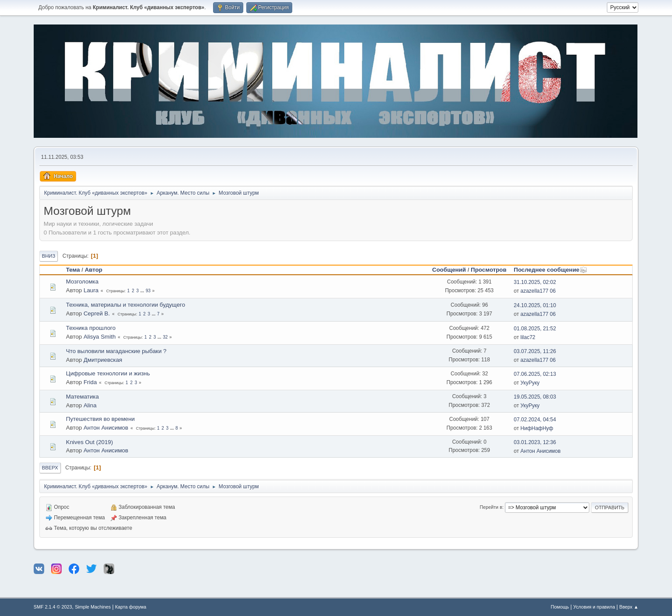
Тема (73, 270)
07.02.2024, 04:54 (535, 420)
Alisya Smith (100, 337)
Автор (94, 270)
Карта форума (131, 607)
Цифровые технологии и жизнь (108, 373)
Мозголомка (82, 282)
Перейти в (491, 507)
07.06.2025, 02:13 (535, 374)
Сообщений (449, 270)
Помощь (560, 607)
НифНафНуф (537, 428)
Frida (90, 382)
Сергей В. (97, 313)
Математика (82, 397)
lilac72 (528, 337)
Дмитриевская (103, 360)
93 (148, 291)
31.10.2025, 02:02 (535, 282)
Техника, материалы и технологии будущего (126, 305)
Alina (90, 405)
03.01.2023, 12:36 (535, 442)
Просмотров (489, 270)
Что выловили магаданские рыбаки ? (116, 351)
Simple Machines (93, 607)
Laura (91, 290)
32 (165, 337)
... (143, 291)
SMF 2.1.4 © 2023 (53, 607)
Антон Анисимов (106, 428)
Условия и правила (594, 607)
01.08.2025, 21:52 (535, 329)
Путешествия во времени (100, 419)
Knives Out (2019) (89, 442)
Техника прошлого (91, 328)
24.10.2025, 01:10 (535, 305)
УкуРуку (530, 383)
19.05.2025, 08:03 (535, 397)
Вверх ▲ (629, 607)
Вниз (49, 256)
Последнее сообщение (550, 270)
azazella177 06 (538, 291)
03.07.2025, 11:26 (535, 351)
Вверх (50, 468)
